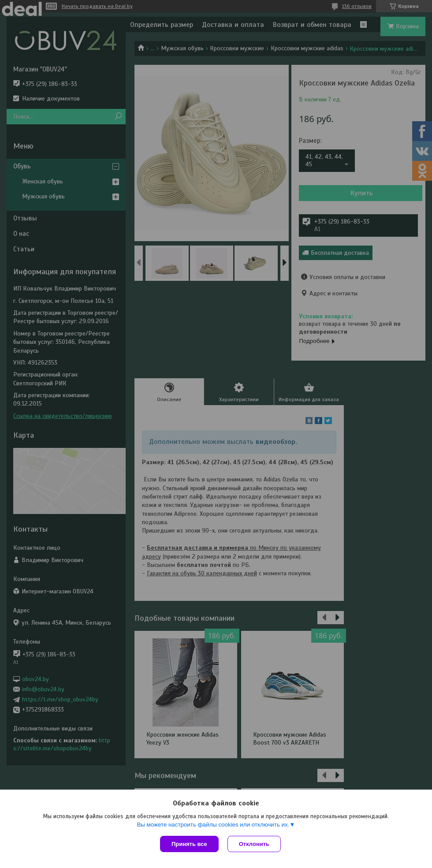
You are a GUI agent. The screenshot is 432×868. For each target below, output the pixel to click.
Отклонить (254, 844)
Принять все (189, 844)
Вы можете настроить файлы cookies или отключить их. (213, 825)
